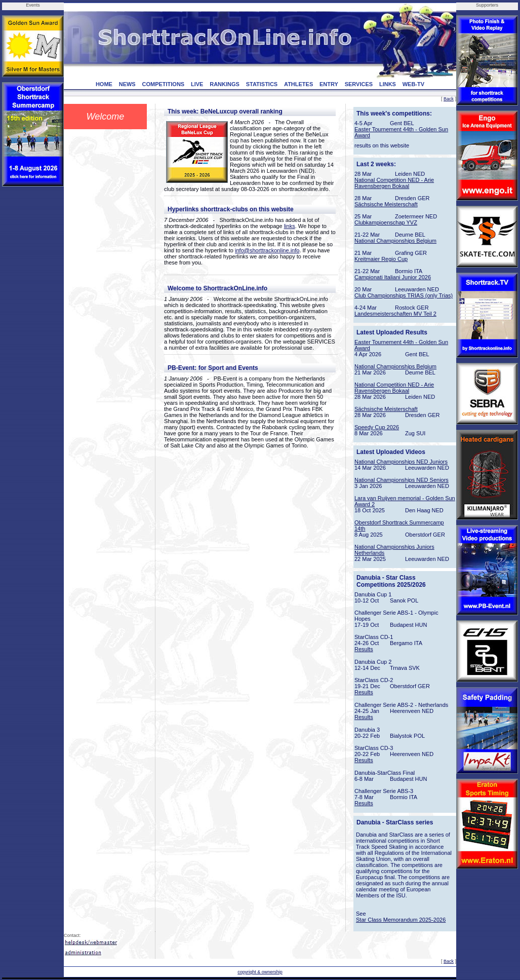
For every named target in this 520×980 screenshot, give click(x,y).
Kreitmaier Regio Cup (381, 259)
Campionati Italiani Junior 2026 (393, 277)
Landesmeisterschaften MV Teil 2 (395, 314)
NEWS (127, 84)
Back (449, 99)
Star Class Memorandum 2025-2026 (401, 920)
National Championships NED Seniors (402, 480)
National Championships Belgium (395, 241)
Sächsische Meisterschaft (386, 204)
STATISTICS (262, 84)
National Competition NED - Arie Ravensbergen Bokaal (394, 183)
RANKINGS (225, 84)
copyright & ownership (260, 972)
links (290, 226)
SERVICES (359, 84)
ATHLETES (298, 84)
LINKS (388, 84)
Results (364, 649)
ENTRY (329, 84)
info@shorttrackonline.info (267, 250)
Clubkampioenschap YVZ (386, 222)
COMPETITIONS (163, 84)
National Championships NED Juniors (401, 462)
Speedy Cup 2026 (377, 427)
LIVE (197, 84)
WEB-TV (413, 84)
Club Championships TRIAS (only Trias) (404, 295)
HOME (104, 84)
